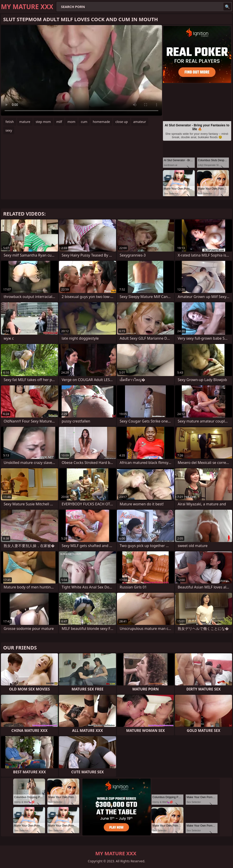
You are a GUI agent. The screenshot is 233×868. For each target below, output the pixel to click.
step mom (43, 122)
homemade (101, 122)
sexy (9, 130)
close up (122, 122)
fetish (10, 122)
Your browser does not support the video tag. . (81, 70)
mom (72, 122)
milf (59, 122)
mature (25, 122)
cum (84, 122)
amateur (140, 122)
